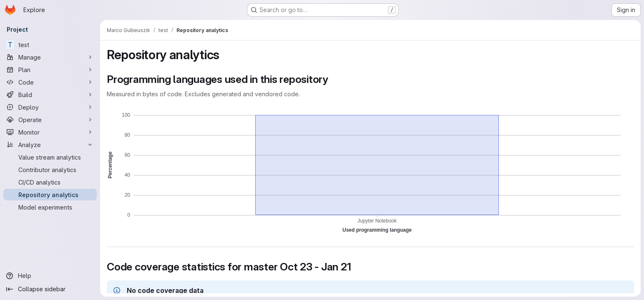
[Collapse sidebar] (50, 289)
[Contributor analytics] (50, 170)
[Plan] (50, 70)
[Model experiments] (50, 207)
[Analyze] (50, 145)
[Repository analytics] (50, 195)
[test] (50, 45)
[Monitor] (50, 132)
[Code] (50, 82)
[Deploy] (50, 107)
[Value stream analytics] (50, 157)
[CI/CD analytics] (50, 182)
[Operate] (50, 120)
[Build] (50, 95)
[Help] (50, 276)
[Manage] (50, 57)
